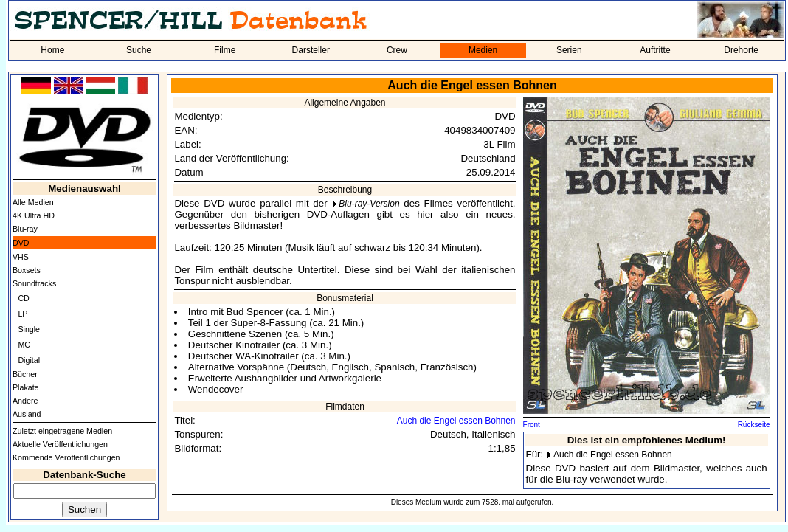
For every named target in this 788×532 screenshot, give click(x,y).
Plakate (26, 387)
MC (24, 345)
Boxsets (27, 270)
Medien (483, 50)
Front (532, 425)
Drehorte (741, 50)
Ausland (27, 414)
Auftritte (655, 50)
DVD (21, 243)
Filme (225, 50)
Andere (25, 401)
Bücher (25, 374)
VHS (21, 257)
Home (52, 50)
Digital (29, 360)
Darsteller (311, 50)
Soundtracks (34, 283)
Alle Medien (33, 202)
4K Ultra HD (34, 215)
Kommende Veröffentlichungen (66, 457)
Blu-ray (25, 229)
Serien (569, 50)
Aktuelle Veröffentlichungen (60, 444)
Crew (397, 50)
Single (29, 329)
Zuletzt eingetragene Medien (62, 431)
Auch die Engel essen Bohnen (456, 421)
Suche (139, 50)
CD (23, 298)
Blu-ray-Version (369, 204)
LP (23, 314)
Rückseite (754, 425)
